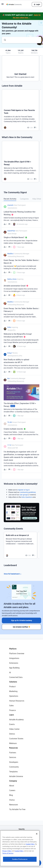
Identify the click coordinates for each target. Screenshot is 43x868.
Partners (13, 753)
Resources (13, 748)
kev (9, 378)
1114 (9, 445)
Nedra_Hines (12, 279)
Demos (12, 734)
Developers (14, 762)
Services (13, 757)
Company (13, 781)
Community (14, 767)
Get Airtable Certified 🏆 (21, 627)
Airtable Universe (16, 776)
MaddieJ (10, 254)
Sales (11, 706)
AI (10, 672)
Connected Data (16, 677)
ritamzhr (10, 205)
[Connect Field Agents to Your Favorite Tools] (20, 110)
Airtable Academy (16, 720)
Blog (11, 795)
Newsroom (14, 805)
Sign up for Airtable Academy (21, 620)
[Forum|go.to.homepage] (14, 4)
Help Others (37, 199)
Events (12, 724)
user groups (24, 495)
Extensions (14, 663)
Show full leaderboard (13, 574)
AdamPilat (11, 231)
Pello (9, 327)
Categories (24, 199)
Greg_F (10, 353)
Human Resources (17, 701)
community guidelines (28, 492)
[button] (3, 5)
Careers (12, 790)
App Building (14, 668)
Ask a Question (27, 497)
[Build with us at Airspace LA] (20, 545)
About (12, 786)
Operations (14, 696)
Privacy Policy (7, 865)
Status (12, 800)
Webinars (13, 743)
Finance (12, 710)
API (22, 835)
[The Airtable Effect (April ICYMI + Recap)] (20, 162)
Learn (12, 715)
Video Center (14, 729)
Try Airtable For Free (17, 809)
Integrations (14, 658)
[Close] (37, 848)
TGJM (10, 422)
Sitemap (21, 841)
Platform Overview (17, 653)
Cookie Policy (30, 858)
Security (22, 829)
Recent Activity (10, 199)
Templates (13, 772)
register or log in (24, 490)
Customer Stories (16, 739)
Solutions (13, 682)
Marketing (13, 691)
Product (12, 686)
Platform (13, 649)
